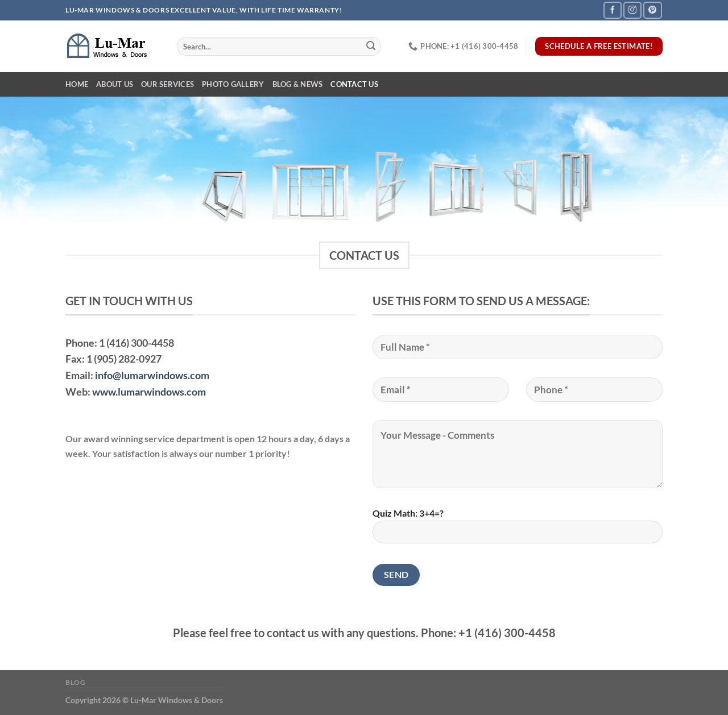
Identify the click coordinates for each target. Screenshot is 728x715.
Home (77, 84)
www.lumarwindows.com (149, 392)
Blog (75, 682)
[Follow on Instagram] (632, 10)
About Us (115, 84)
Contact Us (354, 84)
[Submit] (371, 47)
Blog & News (298, 84)
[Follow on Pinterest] (652, 10)
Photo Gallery (233, 84)
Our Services (167, 84)
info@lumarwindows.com (152, 375)
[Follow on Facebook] (613, 10)
